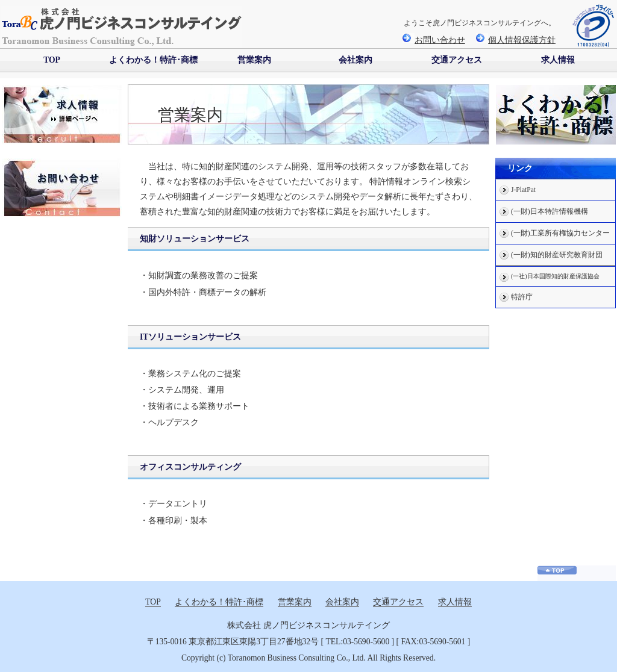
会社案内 (355, 60)
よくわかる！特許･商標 (153, 60)
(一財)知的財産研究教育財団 (557, 255)
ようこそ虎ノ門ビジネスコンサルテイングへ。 (480, 23)
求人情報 (558, 60)
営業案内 (254, 60)
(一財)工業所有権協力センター (560, 233)
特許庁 (522, 297)
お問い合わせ (434, 40)
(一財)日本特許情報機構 (550, 212)
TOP (52, 60)
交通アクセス (457, 60)
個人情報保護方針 (516, 40)
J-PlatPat (523, 190)
